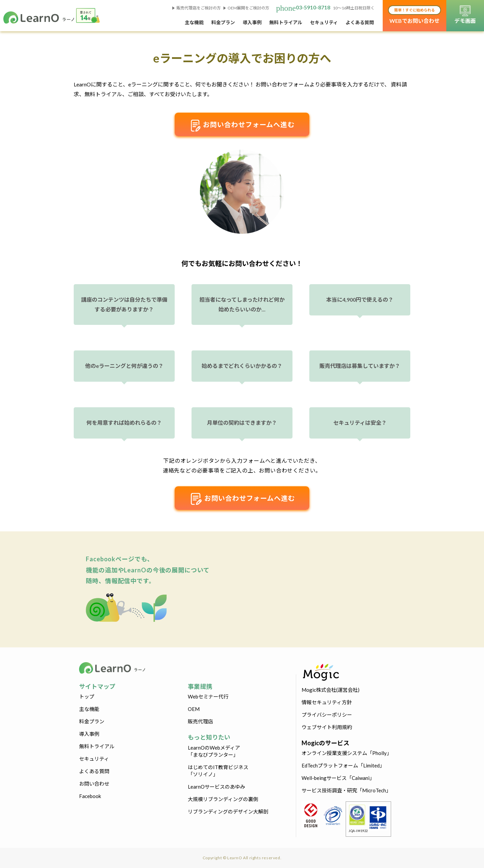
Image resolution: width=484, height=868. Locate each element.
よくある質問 (360, 22)
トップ (87, 696)
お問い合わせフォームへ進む (242, 125)
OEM (194, 709)
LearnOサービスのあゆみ (216, 787)
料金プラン (223, 22)
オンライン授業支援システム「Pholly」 (347, 753)
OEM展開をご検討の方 (248, 8)
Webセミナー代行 (208, 696)
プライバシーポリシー (327, 715)
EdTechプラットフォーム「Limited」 (343, 765)
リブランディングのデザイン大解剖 (228, 812)
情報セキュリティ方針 (327, 702)
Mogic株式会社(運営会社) (331, 690)
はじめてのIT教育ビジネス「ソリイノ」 (218, 771)
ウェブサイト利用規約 (327, 727)
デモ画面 (465, 15)
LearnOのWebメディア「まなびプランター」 (214, 751)
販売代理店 (200, 721)
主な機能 (194, 22)
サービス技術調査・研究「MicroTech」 (346, 790)
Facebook (90, 796)
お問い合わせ (94, 784)
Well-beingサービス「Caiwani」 (338, 778)
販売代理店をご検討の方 (199, 8)
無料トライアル (286, 22)
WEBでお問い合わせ (414, 15)
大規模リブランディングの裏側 (223, 799)
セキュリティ (324, 22)
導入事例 (252, 22)
